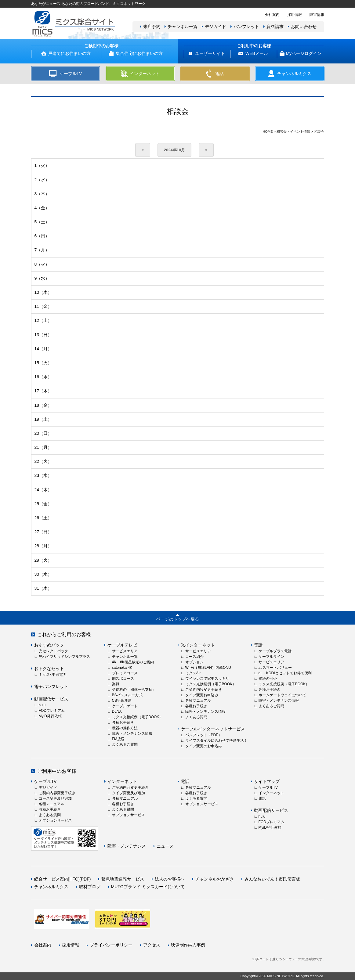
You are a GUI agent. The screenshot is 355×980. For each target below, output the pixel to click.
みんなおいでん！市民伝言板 (272, 879)
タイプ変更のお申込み (204, 746)
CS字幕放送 (122, 701)
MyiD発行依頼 (50, 716)
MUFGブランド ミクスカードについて (148, 887)
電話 (258, 645)
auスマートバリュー (275, 668)
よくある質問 (196, 717)
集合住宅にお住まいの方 (139, 53)
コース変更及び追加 (55, 798)
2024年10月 (174, 150)
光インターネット (198, 645)
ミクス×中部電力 (53, 675)
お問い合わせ (304, 27)
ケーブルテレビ (122, 645)
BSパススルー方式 (127, 695)
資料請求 (275, 27)
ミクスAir (193, 673)
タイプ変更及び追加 (129, 793)
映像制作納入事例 (188, 945)
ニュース (165, 846)
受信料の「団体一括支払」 (134, 690)
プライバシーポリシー (111, 945)
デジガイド (216, 27)
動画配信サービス (51, 699)
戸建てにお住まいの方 (69, 53)
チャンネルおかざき (215, 879)
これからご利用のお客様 (64, 634)
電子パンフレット (51, 686)
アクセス (152, 945)
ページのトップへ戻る (178, 619)
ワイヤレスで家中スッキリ (207, 679)
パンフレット (246, 27)
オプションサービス (55, 820)
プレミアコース (125, 673)
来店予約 (152, 27)
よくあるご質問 (125, 744)
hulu (42, 705)
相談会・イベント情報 (293, 132)
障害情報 (317, 15)
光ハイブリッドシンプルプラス (64, 657)
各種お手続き (123, 722)
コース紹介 (194, 657)
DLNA (117, 712)
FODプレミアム (52, 711)
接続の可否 (268, 679)
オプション (194, 662)
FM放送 (118, 739)
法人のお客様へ (170, 879)
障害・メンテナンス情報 (132, 733)
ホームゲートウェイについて (282, 695)
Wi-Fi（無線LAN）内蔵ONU (208, 668)
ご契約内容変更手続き (204, 690)
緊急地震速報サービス (123, 879)
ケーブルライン (271, 657)
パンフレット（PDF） (204, 735)
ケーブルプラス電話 (275, 651)
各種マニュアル (198, 701)
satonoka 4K (122, 668)
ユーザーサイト (210, 53)
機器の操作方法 (125, 728)
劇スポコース (123, 679)
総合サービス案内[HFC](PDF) (63, 879)
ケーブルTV (45, 781)
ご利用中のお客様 (57, 771)
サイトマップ (267, 781)
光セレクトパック (53, 651)
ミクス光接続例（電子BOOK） (138, 717)
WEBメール (257, 53)
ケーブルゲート (125, 706)
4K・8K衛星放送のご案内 (133, 662)
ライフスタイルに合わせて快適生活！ (216, 740)
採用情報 (295, 15)
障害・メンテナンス (127, 846)
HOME (268, 132)
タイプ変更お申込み (202, 695)
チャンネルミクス (51, 887)
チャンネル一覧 (183, 27)
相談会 (319, 132)
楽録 (116, 684)
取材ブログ (90, 887)
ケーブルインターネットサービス (213, 729)
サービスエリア (125, 651)
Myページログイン (304, 53)
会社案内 (272, 15)
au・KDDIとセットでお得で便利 (285, 673)
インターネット (122, 781)
